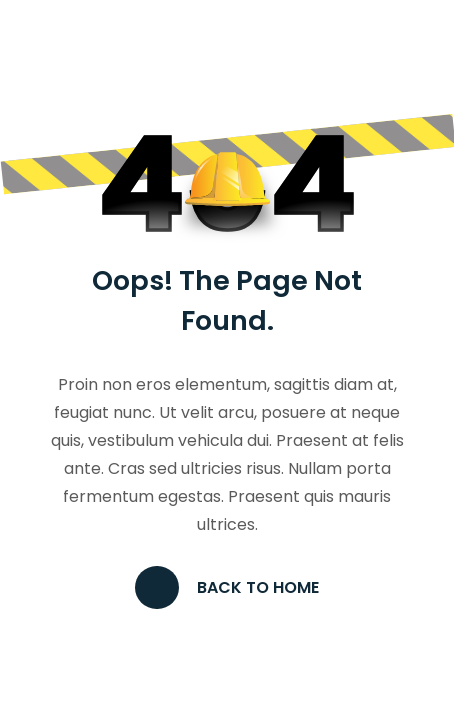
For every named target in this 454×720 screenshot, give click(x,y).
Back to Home (226, 587)
